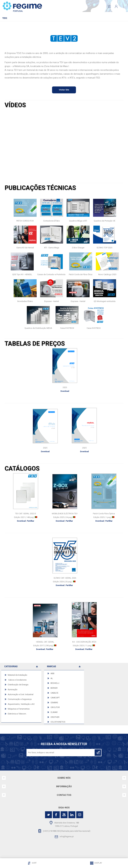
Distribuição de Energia (18, 685)
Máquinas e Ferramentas (19, 709)
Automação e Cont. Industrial (21, 694)
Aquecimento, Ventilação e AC (21, 704)
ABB (52, 673)
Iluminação (13, 690)
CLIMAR (54, 712)
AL (52, 678)
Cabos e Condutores (17, 680)
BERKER (54, 688)
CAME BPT (55, 698)
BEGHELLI (55, 683)
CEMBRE (54, 703)
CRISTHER (55, 717)
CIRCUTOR (55, 707)
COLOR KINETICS (58, 722)
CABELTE (54, 693)
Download (22, 521)
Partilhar (31, 521)
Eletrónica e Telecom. (17, 714)
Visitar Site (64, 90)
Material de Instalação (18, 675)
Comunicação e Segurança (20, 699)
